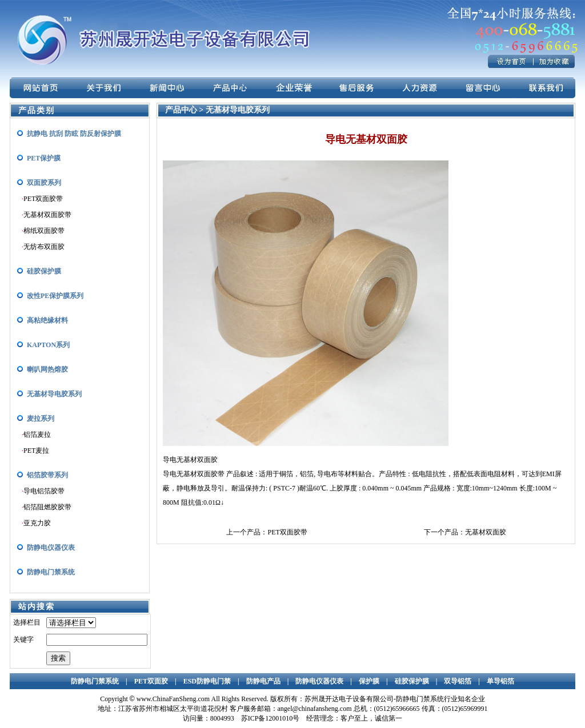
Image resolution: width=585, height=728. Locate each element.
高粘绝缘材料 (47, 320)
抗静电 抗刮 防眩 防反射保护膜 (74, 134)
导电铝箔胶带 (44, 491)
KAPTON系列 (48, 345)
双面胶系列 (44, 183)
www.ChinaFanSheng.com (173, 699)
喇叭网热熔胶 (47, 369)
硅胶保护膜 (44, 271)
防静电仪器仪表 (51, 548)
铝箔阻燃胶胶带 (47, 507)
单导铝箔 (500, 681)
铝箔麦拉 (37, 435)
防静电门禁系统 (51, 572)
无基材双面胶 (486, 532)
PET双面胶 (151, 681)
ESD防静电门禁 (207, 681)
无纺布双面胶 (44, 247)
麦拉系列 (41, 419)
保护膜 (369, 681)
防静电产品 (263, 681)
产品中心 (182, 110)
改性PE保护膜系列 (55, 296)
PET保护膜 (44, 158)
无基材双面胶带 (47, 215)
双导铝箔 (458, 681)
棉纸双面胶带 (44, 231)
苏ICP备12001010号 (271, 718)
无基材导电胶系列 (54, 394)
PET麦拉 (36, 451)
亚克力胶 (37, 523)
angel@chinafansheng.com (315, 709)
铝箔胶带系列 (47, 475)
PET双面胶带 (43, 199)
